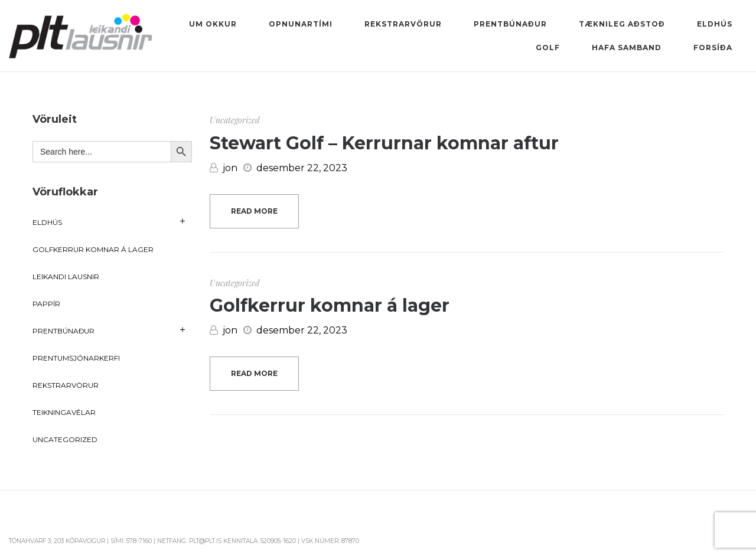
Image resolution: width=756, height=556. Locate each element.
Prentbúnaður (63, 331)
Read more (254, 211)
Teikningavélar (64, 412)
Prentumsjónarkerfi (76, 358)
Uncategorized (235, 120)
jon (224, 168)
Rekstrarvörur (66, 385)
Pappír (46, 304)
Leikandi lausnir (66, 277)
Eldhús (47, 222)
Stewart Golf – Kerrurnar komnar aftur (384, 143)
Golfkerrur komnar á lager (330, 305)
